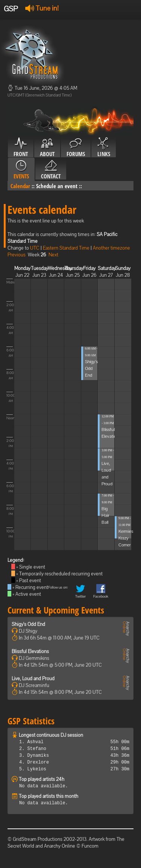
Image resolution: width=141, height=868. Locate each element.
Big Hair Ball (105, 515)
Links (104, 147)
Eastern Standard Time (66, 248)
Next (53, 255)
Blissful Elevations (30, 651)
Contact (51, 170)
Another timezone (111, 248)
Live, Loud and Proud (33, 679)
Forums (76, 147)
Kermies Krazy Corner (126, 538)
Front (21, 147)
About (47, 147)
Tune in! (42, 8)
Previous (17, 255)
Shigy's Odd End (91, 368)
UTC (35, 248)
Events (21, 170)
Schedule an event (57, 186)
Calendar (20, 186)
